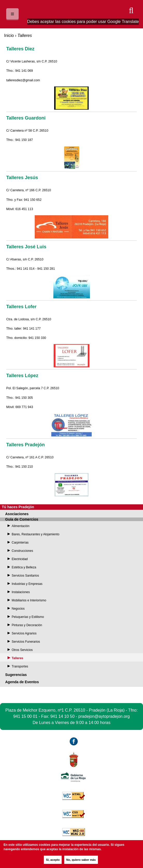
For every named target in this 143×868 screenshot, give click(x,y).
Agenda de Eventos (22, 682)
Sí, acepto (53, 860)
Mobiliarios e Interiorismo (29, 600)
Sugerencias (16, 675)
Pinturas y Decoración (27, 625)
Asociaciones (17, 514)
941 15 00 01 (25, 716)
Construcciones (22, 551)
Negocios (18, 609)
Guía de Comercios (22, 519)
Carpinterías (20, 543)
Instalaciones (21, 592)
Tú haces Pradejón (18, 507)
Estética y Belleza (24, 567)
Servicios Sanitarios (25, 576)
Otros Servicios (22, 650)
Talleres (17, 658)
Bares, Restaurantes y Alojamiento (35, 534)
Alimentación (21, 526)
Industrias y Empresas (27, 584)
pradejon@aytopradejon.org (104, 716)
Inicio (9, 35)
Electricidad (20, 559)
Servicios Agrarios (24, 633)
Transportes (20, 666)
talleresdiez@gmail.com (23, 80)
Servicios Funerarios (26, 642)
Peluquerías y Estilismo (28, 617)
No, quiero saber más (81, 860)
